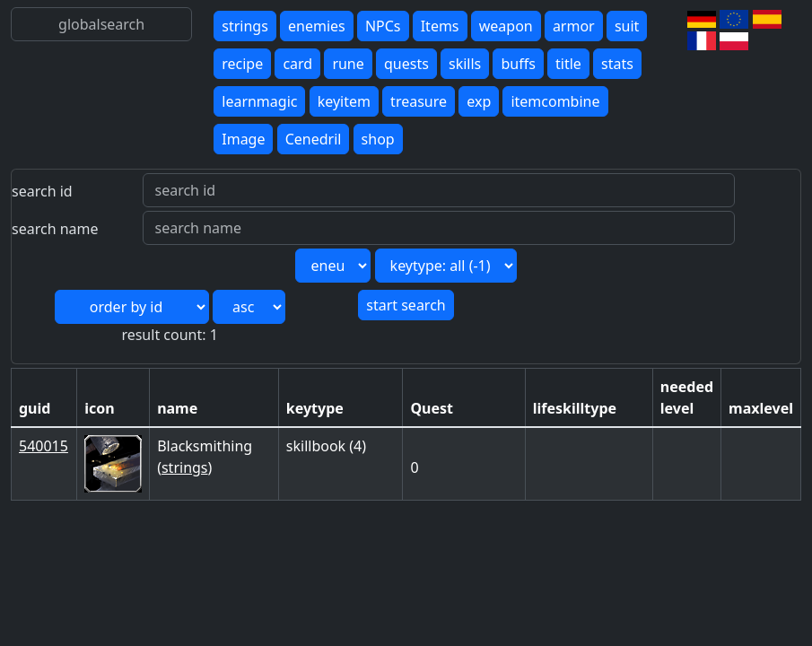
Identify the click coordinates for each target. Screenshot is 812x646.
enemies (317, 26)
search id (42, 191)
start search (406, 305)
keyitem (344, 101)
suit (627, 26)
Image (243, 139)
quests (406, 64)
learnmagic (259, 101)
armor (574, 26)
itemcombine (555, 101)
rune (348, 64)
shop (378, 139)
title (568, 64)
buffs (518, 64)
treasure (419, 101)
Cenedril (314, 139)
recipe (242, 64)
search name (55, 229)
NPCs (383, 26)
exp (479, 101)
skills (465, 64)
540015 (44, 446)
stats (617, 64)
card (297, 64)
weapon (506, 26)
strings (245, 26)
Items (440, 26)
